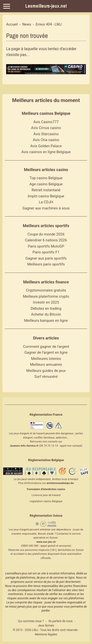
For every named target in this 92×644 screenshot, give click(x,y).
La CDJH (46, 202)
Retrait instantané (46, 190)
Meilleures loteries (46, 359)
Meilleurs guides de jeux (46, 371)
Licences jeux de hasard (46, 495)
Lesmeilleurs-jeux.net (46, 6)
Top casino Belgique (46, 178)
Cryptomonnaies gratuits (46, 290)
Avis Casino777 (46, 122)
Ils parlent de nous (61, 621)
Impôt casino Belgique (46, 196)
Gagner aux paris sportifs (46, 258)
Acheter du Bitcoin (46, 314)
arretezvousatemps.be (60, 483)
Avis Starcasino (46, 134)
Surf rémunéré (46, 377)
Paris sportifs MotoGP (46, 246)
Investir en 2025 (46, 302)
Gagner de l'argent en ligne (46, 352)
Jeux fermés (46, 626)
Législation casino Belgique (46, 501)
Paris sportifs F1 (46, 252)
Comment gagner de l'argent (46, 347)
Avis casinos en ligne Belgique (46, 152)
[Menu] (7, 6)
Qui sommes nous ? (31, 621)
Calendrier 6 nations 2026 (46, 240)
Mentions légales (46, 634)
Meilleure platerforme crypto (46, 296)
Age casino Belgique (46, 184)
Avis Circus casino (46, 128)
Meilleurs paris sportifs (46, 264)
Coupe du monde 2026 (46, 234)
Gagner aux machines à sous (46, 208)
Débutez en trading (46, 308)
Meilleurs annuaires (46, 365)
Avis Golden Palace (46, 146)
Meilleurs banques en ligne (46, 321)
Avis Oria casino (46, 140)
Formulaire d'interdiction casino (46, 489)
